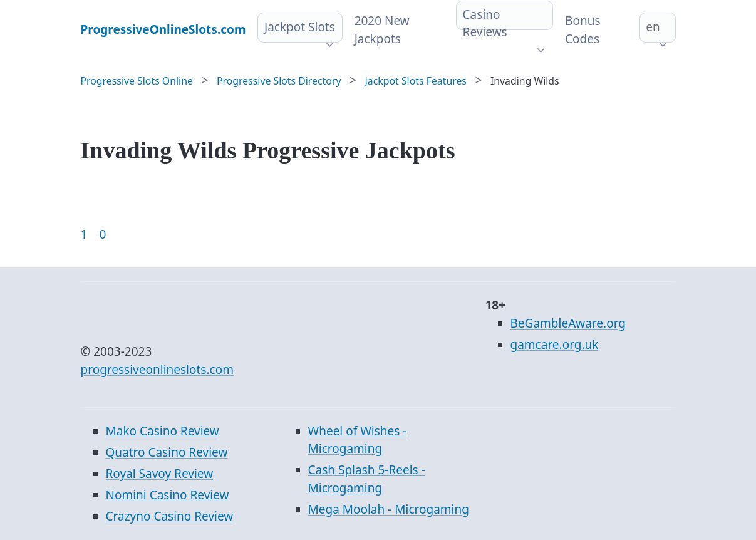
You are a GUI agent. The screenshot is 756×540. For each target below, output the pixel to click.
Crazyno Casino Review (170, 516)
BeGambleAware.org (568, 323)
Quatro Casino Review (167, 452)
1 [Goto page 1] (84, 234)
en (653, 27)
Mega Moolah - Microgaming (389, 509)
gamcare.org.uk (555, 345)
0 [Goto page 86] (102, 234)
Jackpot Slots (300, 27)
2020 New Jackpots (382, 30)
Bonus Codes (583, 30)
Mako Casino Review (163, 431)
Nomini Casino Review (168, 495)
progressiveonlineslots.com (157, 370)
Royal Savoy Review (160, 474)
